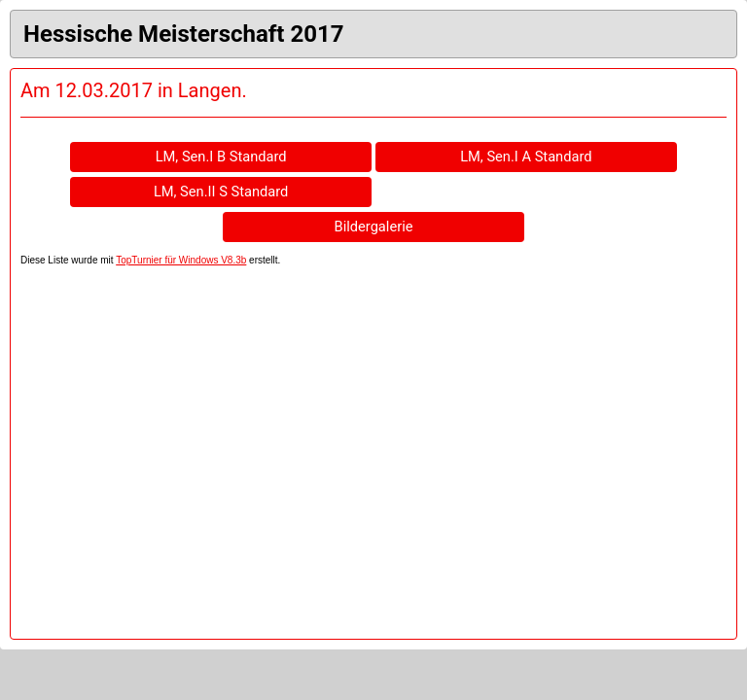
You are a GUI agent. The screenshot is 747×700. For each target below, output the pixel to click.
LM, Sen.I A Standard (526, 157)
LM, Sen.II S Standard (221, 192)
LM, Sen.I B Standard (221, 157)
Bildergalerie (374, 227)
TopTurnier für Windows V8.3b (181, 260)
